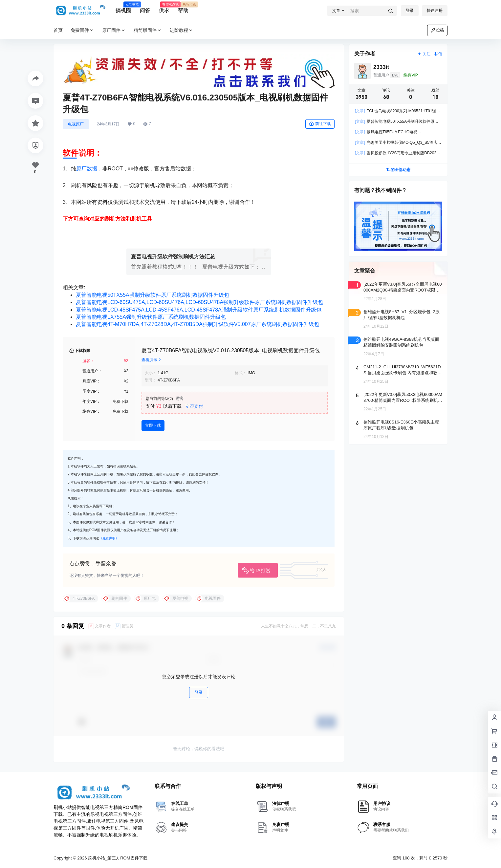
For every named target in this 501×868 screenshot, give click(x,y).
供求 (164, 8)
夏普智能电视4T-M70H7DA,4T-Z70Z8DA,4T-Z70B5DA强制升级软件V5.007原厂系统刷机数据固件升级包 (197, 324)
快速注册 (435, 11)
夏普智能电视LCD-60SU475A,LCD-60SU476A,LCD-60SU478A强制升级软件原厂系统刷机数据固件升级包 (199, 302)
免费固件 (82, 30)
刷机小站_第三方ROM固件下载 (117, 858)
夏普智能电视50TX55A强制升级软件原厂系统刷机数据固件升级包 (152, 295)
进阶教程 (182, 30)
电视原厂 (76, 124)
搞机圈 (123, 8)
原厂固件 (114, 30)
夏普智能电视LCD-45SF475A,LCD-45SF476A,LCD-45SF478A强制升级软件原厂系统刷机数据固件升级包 (199, 310)
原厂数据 (87, 169)
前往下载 (320, 124)
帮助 (183, 8)
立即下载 (153, 425)
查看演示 (152, 360)
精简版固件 (148, 30)
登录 (410, 11)
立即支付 (194, 406)
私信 (438, 54)
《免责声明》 (109, 538)
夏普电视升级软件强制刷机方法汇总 (173, 257)
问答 (145, 10)
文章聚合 (365, 271)
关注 (424, 54)
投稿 (437, 30)
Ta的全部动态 (398, 170)
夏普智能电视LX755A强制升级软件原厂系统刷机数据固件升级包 (151, 317)
